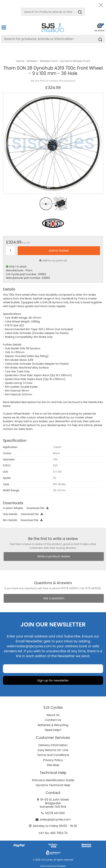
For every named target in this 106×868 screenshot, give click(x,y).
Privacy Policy (53, 760)
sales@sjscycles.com (55, 819)
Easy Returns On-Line (53, 750)
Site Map (53, 765)
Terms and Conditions (53, 755)
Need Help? (53, 730)
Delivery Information (53, 745)
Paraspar (61, 866)
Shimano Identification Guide (53, 780)
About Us (53, 715)
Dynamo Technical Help (53, 785)
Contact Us (53, 720)
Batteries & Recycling (53, 725)
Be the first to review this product (53, 81)
